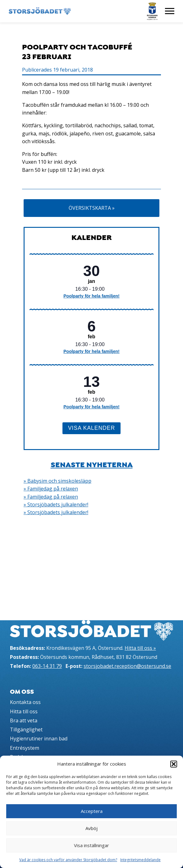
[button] (174, 764)
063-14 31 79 (47, 666)
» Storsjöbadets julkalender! (56, 504)
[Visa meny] (170, 11)
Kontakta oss (25, 702)
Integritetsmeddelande (140, 860)
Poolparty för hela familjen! (91, 296)
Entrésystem (25, 748)
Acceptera (92, 811)
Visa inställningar (91, 845)
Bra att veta (24, 720)
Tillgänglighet (26, 730)
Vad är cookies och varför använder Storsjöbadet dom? (68, 860)
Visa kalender (91, 428)
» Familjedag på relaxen (51, 489)
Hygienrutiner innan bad (39, 739)
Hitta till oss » (140, 648)
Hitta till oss (24, 711)
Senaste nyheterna (92, 465)
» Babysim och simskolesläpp (57, 481)
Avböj (91, 828)
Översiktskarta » (92, 208)
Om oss (22, 692)
